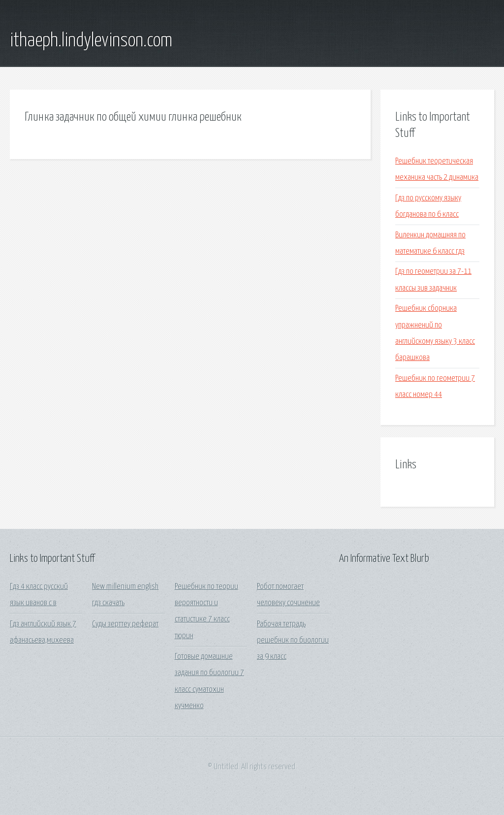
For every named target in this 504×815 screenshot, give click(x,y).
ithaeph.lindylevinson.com (91, 41)
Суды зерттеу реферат (125, 624)
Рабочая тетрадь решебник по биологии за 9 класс (293, 641)
